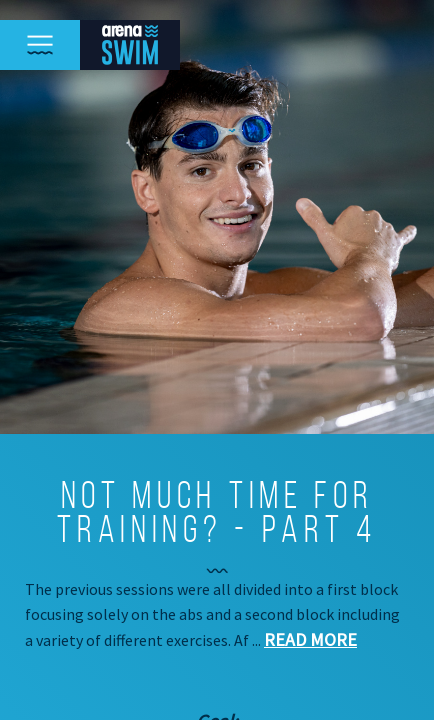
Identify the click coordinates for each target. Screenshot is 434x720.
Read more (310, 639)
